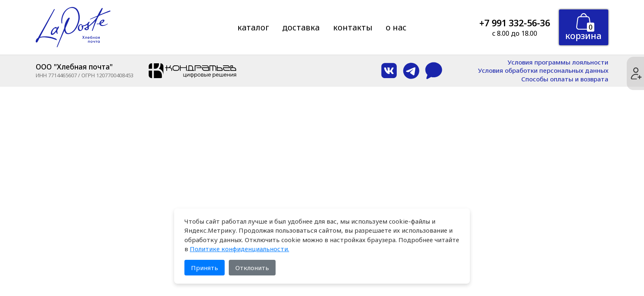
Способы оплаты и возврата (565, 79)
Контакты (353, 27)
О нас (396, 27)
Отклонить (252, 268)
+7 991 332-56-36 (515, 23)
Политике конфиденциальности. (239, 249)
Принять (205, 268)
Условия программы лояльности (558, 62)
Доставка (301, 27)
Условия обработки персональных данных (543, 71)
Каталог (253, 27)
